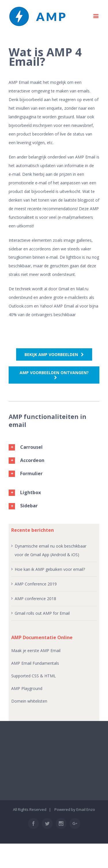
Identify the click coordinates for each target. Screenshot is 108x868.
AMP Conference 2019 (36, 584)
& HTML (48, 676)
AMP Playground (27, 688)
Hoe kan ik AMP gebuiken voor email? (50, 569)
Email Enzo (86, 809)
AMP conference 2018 (35, 599)
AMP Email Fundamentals (35, 663)
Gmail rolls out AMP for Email (42, 613)
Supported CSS (26, 676)
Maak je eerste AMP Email (36, 650)
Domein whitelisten (29, 701)
